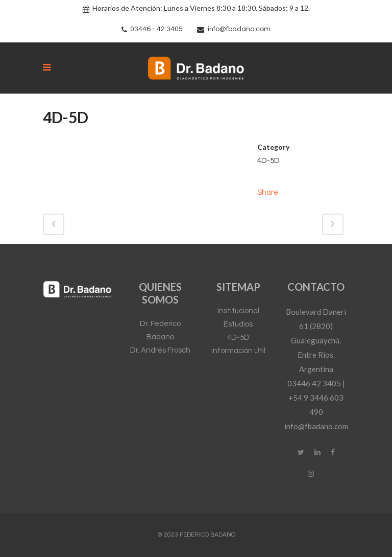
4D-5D (238, 338)
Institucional (238, 311)
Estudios (238, 324)
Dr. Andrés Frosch (160, 350)
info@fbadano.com (239, 29)
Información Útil (238, 351)
